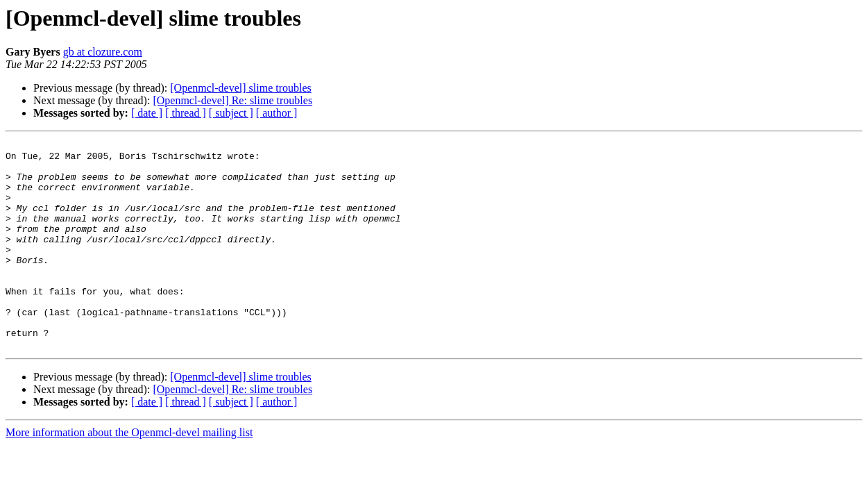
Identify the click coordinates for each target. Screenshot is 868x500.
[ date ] (147, 113)
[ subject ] (231, 113)
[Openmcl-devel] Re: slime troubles (232, 100)
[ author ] (277, 113)
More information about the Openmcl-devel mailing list (129, 474)
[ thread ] (186, 113)
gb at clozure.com (103, 52)
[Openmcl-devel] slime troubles (241, 88)
